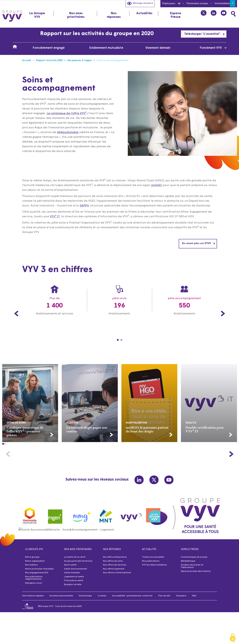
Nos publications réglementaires (34, 580)
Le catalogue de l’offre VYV (67, 113)
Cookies (102, 598)
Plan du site (164, 598)
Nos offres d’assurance (115, 559)
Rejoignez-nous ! (34, 585)
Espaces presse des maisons (196, 573)
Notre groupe (32, 559)
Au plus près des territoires (78, 563)
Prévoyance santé (74, 583)
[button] (3, 461)
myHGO (156, 203)
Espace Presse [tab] (176, 15)
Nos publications (151, 563)
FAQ (194, 598)
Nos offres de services (115, 567)
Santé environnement (76, 571)
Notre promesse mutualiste (39, 571)
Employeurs (171, 4)
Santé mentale (72, 575)
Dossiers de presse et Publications (192, 568)
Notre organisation (35, 563)
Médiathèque (188, 563)
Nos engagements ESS (37, 575)
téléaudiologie (68, 132)
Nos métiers (31, 567)
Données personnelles (61, 598)
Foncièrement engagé (49, 48)
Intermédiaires (225, 4)
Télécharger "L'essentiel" (204, 34)
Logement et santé (74, 579)
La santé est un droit (75, 559)
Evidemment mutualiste (106, 48)
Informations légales (33, 598)
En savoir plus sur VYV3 (199, 261)
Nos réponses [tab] (114, 15)
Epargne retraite (73, 587)
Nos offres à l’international (117, 575)
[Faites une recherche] (233, 14)
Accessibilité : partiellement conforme (132, 598)
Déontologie (85, 598)
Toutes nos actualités (153, 559)
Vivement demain (158, 48)
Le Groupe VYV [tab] (37, 15)
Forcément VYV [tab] (213, 48)
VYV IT (55, 234)
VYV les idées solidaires (154, 567)
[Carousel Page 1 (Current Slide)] (118, 357)
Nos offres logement (114, 571)
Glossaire (181, 598)
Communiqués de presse (194, 559)
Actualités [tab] (144, 13)
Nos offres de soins (113, 563)
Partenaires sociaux (197, 4)
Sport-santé (70, 567)
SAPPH (84, 223)
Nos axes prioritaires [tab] (76, 15)
